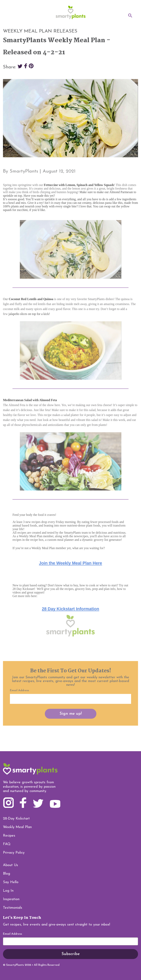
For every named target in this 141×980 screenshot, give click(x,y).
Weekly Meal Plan (17, 827)
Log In (8, 891)
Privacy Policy (14, 853)
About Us (11, 865)
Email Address (12, 934)
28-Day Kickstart (16, 819)
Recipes (9, 836)
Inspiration (11, 899)
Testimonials (13, 908)
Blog (7, 874)
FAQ (7, 844)
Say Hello (11, 882)
